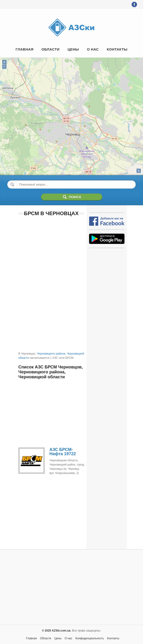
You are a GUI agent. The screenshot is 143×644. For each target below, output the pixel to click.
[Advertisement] (51, 251)
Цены (73, 49)
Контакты (117, 49)
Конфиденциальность (90, 638)
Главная (24, 49)
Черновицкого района (51, 354)
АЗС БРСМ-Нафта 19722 (63, 452)
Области (50, 49)
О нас (93, 49)
